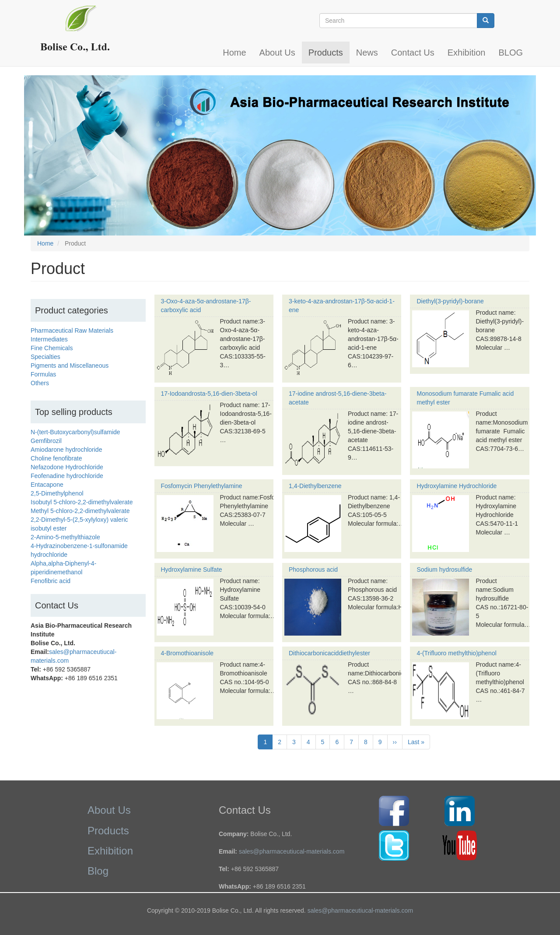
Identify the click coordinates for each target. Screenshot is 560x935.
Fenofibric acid (51, 581)
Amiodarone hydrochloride (66, 450)
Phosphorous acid (313, 569)
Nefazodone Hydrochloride (67, 467)
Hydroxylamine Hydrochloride (457, 486)
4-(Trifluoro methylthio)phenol (456, 653)
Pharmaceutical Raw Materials (72, 330)
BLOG (511, 53)
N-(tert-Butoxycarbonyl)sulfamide (75, 432)
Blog (98, 871)
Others (40, 383)
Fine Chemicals (52, 348)
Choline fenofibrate (56, 458)
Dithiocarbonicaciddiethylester (329, 653)
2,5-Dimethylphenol (57, 493)
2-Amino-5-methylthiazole (65, 537)
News (367, 53)
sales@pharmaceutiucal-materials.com (292, 851)
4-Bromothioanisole (187, 653)
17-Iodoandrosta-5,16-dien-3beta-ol (209, 394)
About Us (277, 53)
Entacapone (47, 485)
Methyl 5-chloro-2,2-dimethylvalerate (80, 511)
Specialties (45, 357)
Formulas (43, 374)
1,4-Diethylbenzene (315, 486)
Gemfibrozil (46, 441)
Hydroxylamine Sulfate (192, 569)
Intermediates (49, 339)
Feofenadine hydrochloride (67, 476)
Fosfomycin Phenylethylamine (202, 486)
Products (326, 53)
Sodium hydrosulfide (444, 569)
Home (234, 53)
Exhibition (467, 53)
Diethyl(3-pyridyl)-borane (450, 301)
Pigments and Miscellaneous (70, 366)
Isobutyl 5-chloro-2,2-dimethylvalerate (82, 502)
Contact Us (413, 53)
